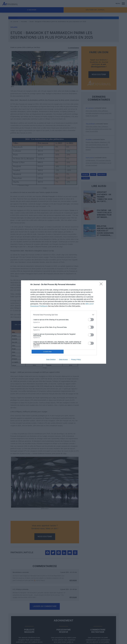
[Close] (102, 285)
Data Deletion (51, 359)
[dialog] (64, 322)
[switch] (91, 320)
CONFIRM (48, 352)
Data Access (63, 359)
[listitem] (64, 315)
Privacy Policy (76, 359)
